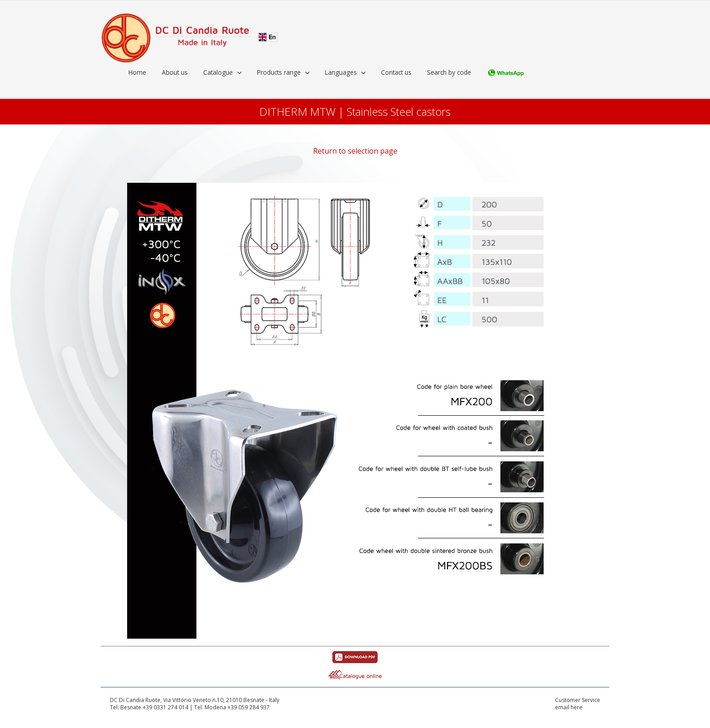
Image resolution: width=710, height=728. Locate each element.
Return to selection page (355, 151)
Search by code (449, 72)
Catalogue (218, 72)
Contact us (396, 72)
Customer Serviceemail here (578, 704)
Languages (341, 72)
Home (137, 72)
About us (175, 72)
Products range (279, 72)
